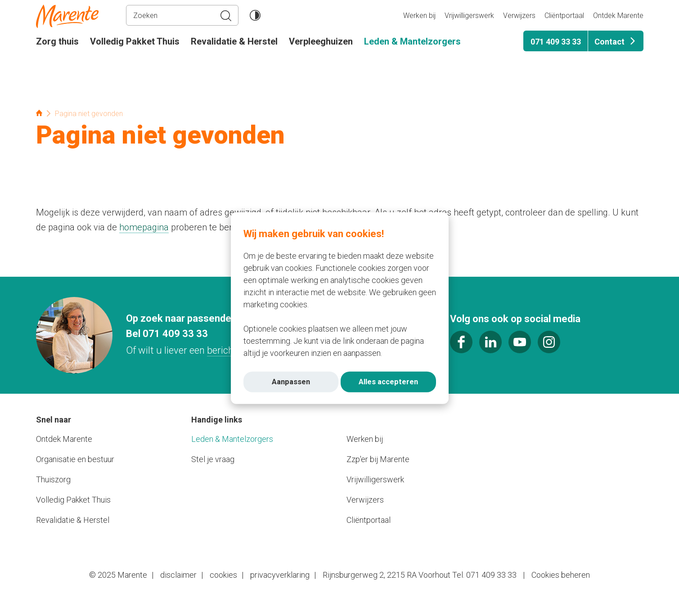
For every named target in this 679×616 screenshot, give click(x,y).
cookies (223, 575)
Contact (609, 42)
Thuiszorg (53, 479)
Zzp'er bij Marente (378, 459)
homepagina (144, 227)
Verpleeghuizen (321, 41)
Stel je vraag (213, 459)
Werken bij (419, 16)
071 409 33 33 (556, 42)
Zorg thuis (57, 41)
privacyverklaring (280, 575)
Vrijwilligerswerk (469, 16)
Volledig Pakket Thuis (135, 41)
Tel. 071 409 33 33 (484, 575)
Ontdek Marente (618, 16)
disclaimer (178, 575)
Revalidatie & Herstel (234, 41)
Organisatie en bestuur (75, 459)
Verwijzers (519, 16)
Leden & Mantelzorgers (412, 41)
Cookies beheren (561, 575)
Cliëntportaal (564, 16)
